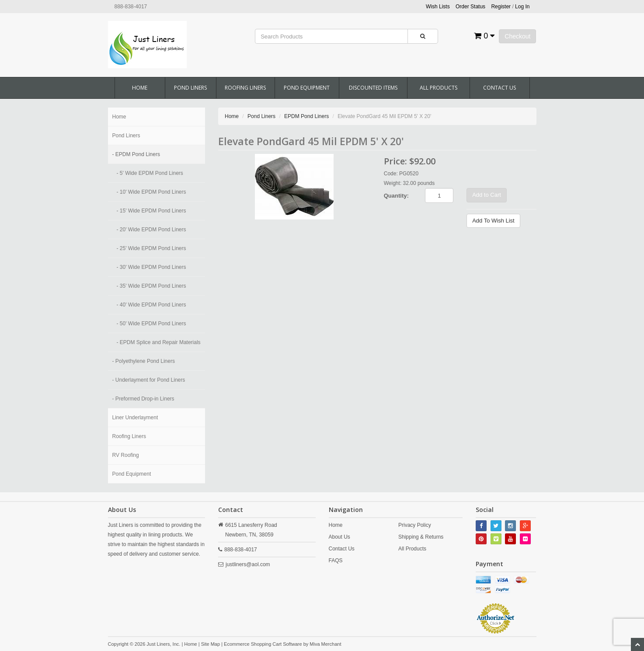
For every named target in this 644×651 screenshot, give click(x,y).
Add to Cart (487, 195)
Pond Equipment (307, 88)
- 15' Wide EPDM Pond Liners (151, 211)
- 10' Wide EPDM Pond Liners (151, 192)
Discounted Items (373, 88)
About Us (339, 537)
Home (140, 88)
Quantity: (396, 196)
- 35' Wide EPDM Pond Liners (151, 286)
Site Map (211, 644)
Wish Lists (438, 7)
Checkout (517, 36)
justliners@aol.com (248, 564)
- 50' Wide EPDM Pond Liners (151, 324)
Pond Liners (190, 88)
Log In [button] (522, 7)
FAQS (336, 560)
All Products (439, 88)
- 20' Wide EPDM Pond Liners (151, 230)
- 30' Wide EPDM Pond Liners (151, 267)
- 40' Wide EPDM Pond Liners (151, 305)
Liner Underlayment (135, 418)
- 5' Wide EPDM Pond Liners (150, 173)
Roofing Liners (245, 88)
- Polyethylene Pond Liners (144, 361)
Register (501, 7)
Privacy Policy (415, 525)
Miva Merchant (325, 644)
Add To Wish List (493, 221)
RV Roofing (126, 455)
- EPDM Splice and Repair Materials (159, 342)
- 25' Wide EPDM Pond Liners (151, 248)
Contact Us (500, 88)
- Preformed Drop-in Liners (143, 399)
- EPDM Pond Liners (136, 154)
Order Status (470, 7)
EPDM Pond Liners (306, 116)
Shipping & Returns (421, 537)
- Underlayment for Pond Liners (149, 380)
